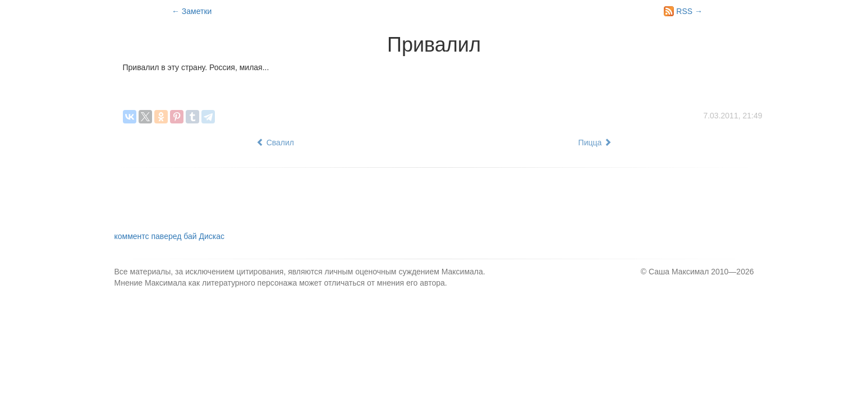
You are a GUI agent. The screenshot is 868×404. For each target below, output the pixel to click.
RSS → (683, 11)
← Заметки (192, 11)
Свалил (275, 143)
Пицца (595, 143)
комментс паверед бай (169, 236)
